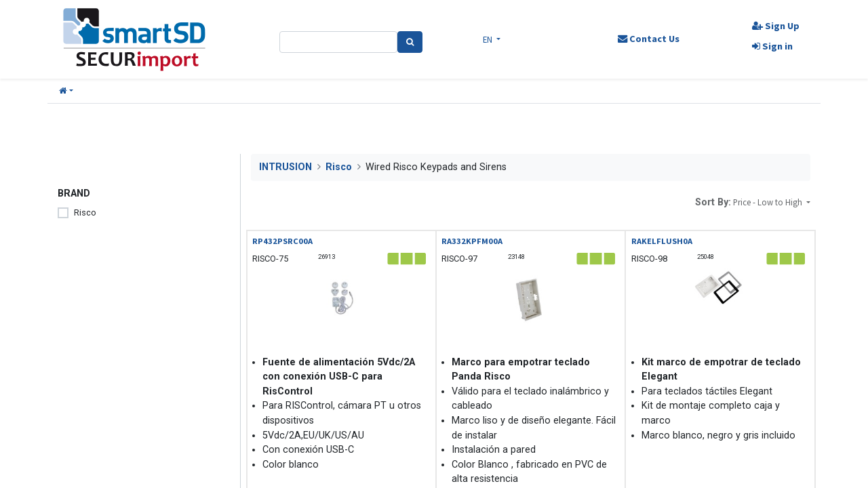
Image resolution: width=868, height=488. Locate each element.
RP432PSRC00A (282, 241)
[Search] (410, 42)
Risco (85, 212)
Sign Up (776, 26)
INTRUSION (285, 167)
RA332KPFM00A (472, 241)
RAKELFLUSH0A (662, 241)
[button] (66, 91)
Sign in (772, 46)
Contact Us (648, 39)
